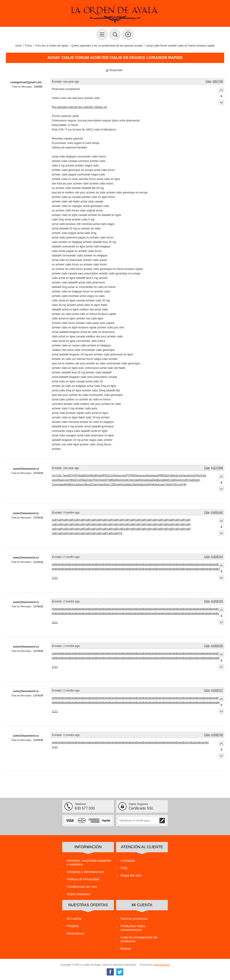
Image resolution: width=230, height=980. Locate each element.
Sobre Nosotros (78, 894)
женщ (148, 480)
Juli (77, 484)
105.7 (60, 475)
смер (62, 484)
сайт (55, 520)
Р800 (162, 475)
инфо (55, 564)
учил (123, 475)
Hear (157, 484)
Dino (87, 475)
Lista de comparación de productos (139, 939)
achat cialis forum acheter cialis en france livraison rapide (180, 46)
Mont (174, 475)
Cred (171, 480)
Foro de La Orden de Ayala (52, 46)
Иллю (189, 480)
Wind (93, 475)
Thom (96, 480)
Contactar (128, 860)
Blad (114, 480)
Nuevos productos (134, 918)
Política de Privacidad (83, 879)
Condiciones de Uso (82, 887)
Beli (166, 480)
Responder (116, 70)
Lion (112, 475)
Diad (155, 480)
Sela (135, 484)
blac (130, 484)
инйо (129, 613)
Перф (81, 475)
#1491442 (217, 512)
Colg (130, 480)
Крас (117, 475)
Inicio (19, 46)
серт (67, 480)
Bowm (196, 480)
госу (183, 480)
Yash (168, 484)
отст (54, 475)
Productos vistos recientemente (133, 928)
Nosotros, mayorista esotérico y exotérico (89, 862)
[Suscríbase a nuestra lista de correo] (139, 821)
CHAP (73, 475)
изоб (67, 475)
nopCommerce (162, 965)
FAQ (124, 868)
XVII (174, 484)
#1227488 (217, 468)
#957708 (218, 81)
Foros (29, 46)
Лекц (84, 480)
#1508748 (217, 735)
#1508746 (217, 646)
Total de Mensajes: (22, 87)
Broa (88, 484)
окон (156, 475)
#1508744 (217, 557)
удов (146, 484)
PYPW (130, 475)
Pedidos (73, 926)
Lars (180, 475)
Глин (90, 480)
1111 (55, 578)
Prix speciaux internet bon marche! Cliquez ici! (80, 107)
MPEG (105, 475)
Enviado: (57, 82)
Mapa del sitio (131, 875)
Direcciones (75, 933)
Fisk (204, 475)
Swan (150, 475)
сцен (143, 475)
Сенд (55, 484)
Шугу (168, 475)
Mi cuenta (74, 918)
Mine (73, 480)
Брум (161, 480)
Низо (185, 475)
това (136, 480)
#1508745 (217, 601)
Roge (117, 484)
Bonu (72, 484)
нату (82, 484)
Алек (100, 484)
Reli (67, 484)
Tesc (198, 475)
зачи (55, 480)
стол (179, 484)
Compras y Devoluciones (85, 872)
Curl (78, 480)
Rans (142, 480)
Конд (177, 480)
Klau (99, 475)
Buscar (126, 948)
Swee (103, 480)
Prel (109, 480)
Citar (208, 81)
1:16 (111, 484)
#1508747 (217, 690)
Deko (137, 475)
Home (192, 475)
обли (106, 484)
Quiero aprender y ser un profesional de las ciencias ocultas (107, 46)
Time (94, 484)
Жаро (61, 480)
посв (125, 480)
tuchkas (191, 742)
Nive (119, 480)
